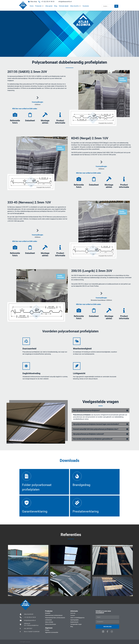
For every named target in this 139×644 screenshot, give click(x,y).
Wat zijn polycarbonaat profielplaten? (86, 410)
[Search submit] (116, 6)
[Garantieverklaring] (27, 503)
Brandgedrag (81, 485)
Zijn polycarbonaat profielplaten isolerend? (88, 434)
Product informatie (60, 122)
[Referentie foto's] (15, 115)
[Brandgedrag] (77, 476)
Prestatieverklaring (86, 511)
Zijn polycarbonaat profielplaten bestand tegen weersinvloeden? (96, 424)
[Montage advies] (45, 115)
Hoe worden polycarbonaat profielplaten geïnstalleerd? (93, 439)
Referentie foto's (15, 122)
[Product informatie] (60, 115)
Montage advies (45, 122)
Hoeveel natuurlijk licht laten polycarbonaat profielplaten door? (96, 429)
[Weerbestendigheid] (77, 341)
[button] (39, 6)
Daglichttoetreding (31, 373)
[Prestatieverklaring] (77, 503)
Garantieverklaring (35, 511)
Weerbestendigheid (82, 349)
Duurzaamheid (29, 349)
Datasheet (30, 121)
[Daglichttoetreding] (26, 366)
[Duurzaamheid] (26, 341)
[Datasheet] (30, 115)
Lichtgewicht (79, 373)
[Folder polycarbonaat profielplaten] (27, 476)
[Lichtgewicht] (77, 366)
